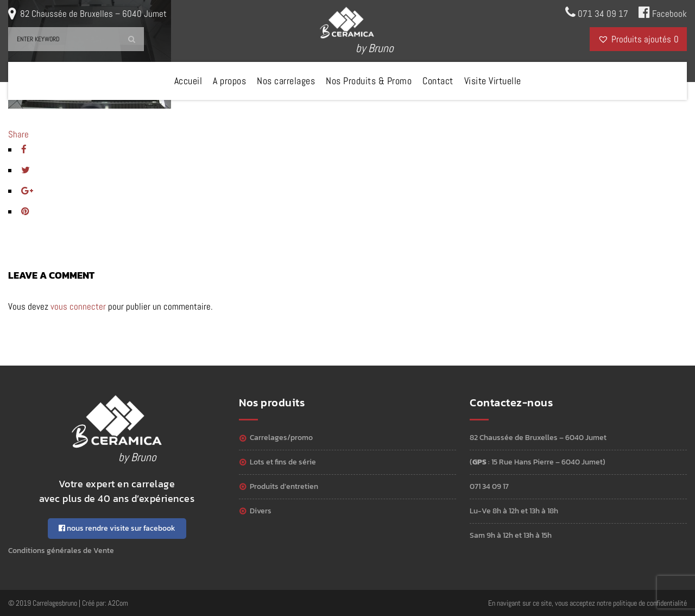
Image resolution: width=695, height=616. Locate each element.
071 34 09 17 (597, 12)
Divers (261, 511)
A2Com (118, 603)
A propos (229, 81)
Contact (438, 81)
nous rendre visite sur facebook (117, 528)
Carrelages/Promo (281, 438)
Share (18, 134)
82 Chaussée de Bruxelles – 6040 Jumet (93, 14)
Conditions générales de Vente (61, 551)
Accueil (188, 81)
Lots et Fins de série (283, 462)
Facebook (663, 12)
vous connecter (78, 306)
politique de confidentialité (650, 603)
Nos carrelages (286, 81)
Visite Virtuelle (493, 81)
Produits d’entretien (284, 486)
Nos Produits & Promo (369, 81)
